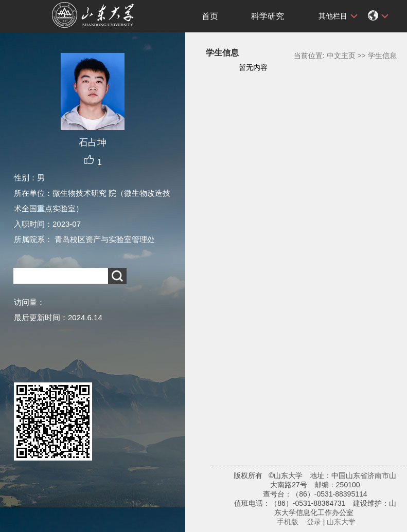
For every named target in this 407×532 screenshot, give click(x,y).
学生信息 (382, 56)
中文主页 (341, 56)
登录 (314, 522)
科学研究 (268, 16)
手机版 (288, 522)
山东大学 (341, 522)
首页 (210, 16)
